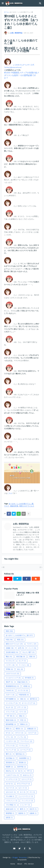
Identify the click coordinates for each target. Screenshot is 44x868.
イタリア (32, 733)
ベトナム (23, 746)
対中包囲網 (11, 699)
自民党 (9, 818)
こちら (10, 493)
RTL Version (29, 864)
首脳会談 (32, 729)
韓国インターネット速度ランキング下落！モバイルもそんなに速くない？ (28, 614)
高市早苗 (22, 767)
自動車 (33, 813)
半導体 (9, 669)
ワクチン (32, 644)
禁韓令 (24, 724)
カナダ (9, 784)
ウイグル (10, 661)
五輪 (22, 716)
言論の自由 (22, 682)
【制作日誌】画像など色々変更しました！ (28, 594)
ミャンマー (25, 805)
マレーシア (11, 750)
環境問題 (10, 813)
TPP (29, 771)
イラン (9, 737)
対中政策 (29, 678)
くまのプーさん (12, 775)
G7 (8, 733)
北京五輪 (10, 758)
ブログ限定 (11, 805)
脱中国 (34, 699)
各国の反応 (11, 809)
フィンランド (27, 801)
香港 (32, 657)
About (20, 864)
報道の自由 (11, 720)
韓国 (9, 631)
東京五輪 (21, 657)
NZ (20, 771)
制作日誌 (20, 754)
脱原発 (22, 813)
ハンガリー (11, 741)
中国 (9, 640)
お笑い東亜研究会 (21, 524)
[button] (3, 3)
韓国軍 (9, 767)
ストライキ (23, 691)
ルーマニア (25, 750)
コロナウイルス (12, 674)
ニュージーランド (26, 796)
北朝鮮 (10, 648)
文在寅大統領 (12, 652)
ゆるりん (27, 775)
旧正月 (33, 809)
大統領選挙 (24, 758)
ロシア (22, 661)
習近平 (9, 682)
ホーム (6, 12)
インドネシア (12, 703)
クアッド (22, 707)
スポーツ (10, 695)
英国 (9, 729)
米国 (20, 640)
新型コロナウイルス (27, 506)
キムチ (9, 707)
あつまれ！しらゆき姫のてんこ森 (22, 12)
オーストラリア (29, 703)
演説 (23, 699)
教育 (23, 809)
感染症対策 (14, 506)
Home (13, 864)
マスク (7, 506)
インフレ (22, 737)
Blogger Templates (20, 857)
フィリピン (24, 665)
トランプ (10, 712)
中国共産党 (24, 695)
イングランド (11, 779)
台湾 (21, 648)
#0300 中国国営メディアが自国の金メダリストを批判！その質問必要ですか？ (22, 75)
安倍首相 (10, 763)
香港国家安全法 (12, 686)
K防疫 (27, 686)
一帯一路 (10, 716)
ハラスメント (11, 801)
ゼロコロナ (11, 792)
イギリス (19, 733)
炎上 (20, 669)
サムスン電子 (28, 652)
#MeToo (10, 771)
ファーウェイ (26, 741)
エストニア (26, 779)
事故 (9, 657)
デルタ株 (10, 796)
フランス (10, 746)
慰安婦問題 (11, 724)
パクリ (22, 712)
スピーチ (10, 788)
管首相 (22, 763)
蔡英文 (19, 729)
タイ (23, 792)
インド (32, 648)
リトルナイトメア (13, 678)
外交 (23, 720)
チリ (32, 792)
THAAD (10, 691)
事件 (9, 754)
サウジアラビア (23, 784)
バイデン (10, 665)
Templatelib (22, 860)
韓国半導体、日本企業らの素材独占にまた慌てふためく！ (28, 603)
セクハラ (23, 788)
